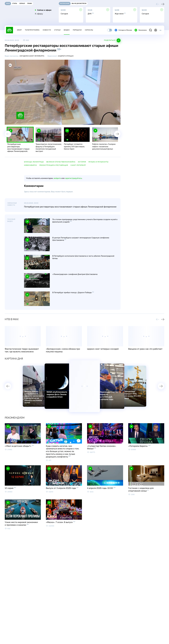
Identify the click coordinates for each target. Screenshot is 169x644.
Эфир (19, 30)
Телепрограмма (32, 30)
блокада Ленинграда (34, 162)
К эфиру (39, 14)
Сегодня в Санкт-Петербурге (32, 56)
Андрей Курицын (66, 56)
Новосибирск (30, 165)
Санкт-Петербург (78, 165)
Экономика (141, 30)
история (82, 162)
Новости (47, 30)
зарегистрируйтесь (74, 178)
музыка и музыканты (98, 162)
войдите (57, 178)
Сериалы (89, 30)
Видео (67, 30)
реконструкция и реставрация (54, 165)
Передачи (77, 30)
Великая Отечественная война (61, 162)
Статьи (57, 30)
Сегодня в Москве (123, 30)
